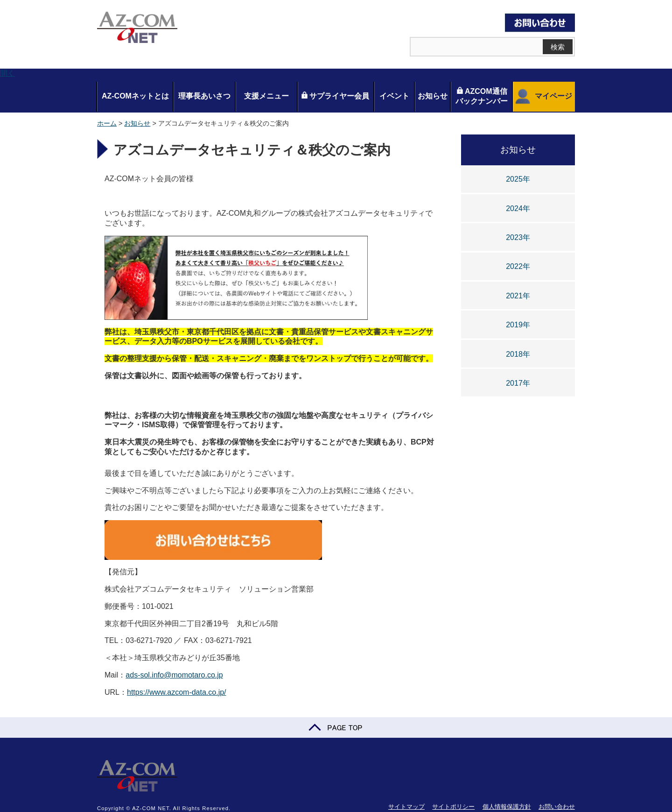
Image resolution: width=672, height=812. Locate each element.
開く (7, 73)
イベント (394, 96)
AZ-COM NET (137, 28)
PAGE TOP (336, 727)
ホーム (107, 123)
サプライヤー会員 (335, 96)
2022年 (518, 266)
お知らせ (433, 96)
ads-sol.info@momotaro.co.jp (174, 675)
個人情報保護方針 (507, 807)
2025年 (518, 179)
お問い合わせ (557, 807)
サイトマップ (406, 807)
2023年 (518, 237)
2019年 (518, 325)
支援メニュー (266, 96)
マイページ (542, 97)
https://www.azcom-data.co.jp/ (177, 692)
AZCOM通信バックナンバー (482, 96)
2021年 (518, 296)
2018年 (518, 354)
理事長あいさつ (204, 96)
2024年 (518, 208)
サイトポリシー (453, 807)
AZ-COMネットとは (135, 96)
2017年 (518, 383)
